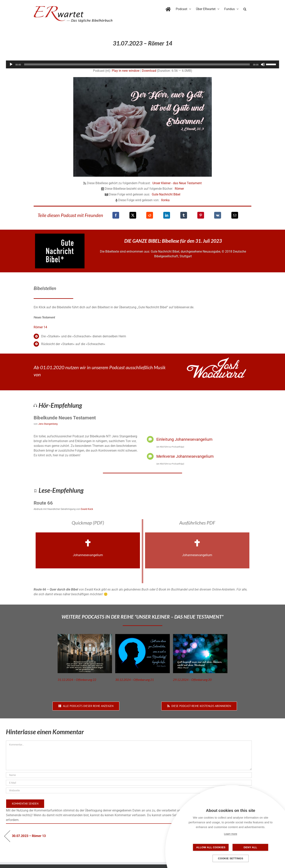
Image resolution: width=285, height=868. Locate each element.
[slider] (137, 64)
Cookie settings (231, 858)
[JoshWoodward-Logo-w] (217, 359)
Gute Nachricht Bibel (166, 194)
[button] (245, 8)
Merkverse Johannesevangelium (185, 456)
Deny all (250, 847)
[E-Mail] (235, 215)
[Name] (129, 775)
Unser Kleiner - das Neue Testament (177, 183)
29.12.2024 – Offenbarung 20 (192, 680)
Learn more (231, 834)
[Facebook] (116, 215)
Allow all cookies (211, 847)
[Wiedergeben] (11, 64)
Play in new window (126, 71)
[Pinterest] (201, 215)
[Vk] (218, 215)
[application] (142, 64)
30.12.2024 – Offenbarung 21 (134, 680)
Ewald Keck (87, 509)
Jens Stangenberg (48, 424)
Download (149, 71)
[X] (133, 215)
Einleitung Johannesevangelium (184, 439)
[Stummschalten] (263, 64)
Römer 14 (40, 327)
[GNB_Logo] (60, 235)
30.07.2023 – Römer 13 (29, 836)
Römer (179, 189)
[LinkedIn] (167, 215)
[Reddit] (150, 215)
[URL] (129, 790)
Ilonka (165, 200)
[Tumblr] (184, 215)
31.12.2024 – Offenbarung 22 (77, 680)
